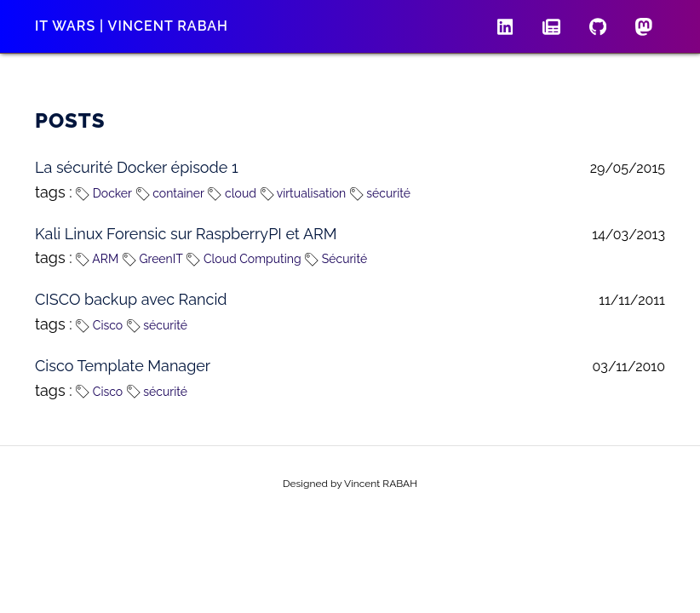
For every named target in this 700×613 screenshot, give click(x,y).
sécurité (380, 193)
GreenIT (153, 259)
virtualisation (304, 193)
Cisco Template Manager (123, 366)
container (170, 193)
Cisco (99, 325)
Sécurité (336, 259)
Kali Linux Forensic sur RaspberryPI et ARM (186, 234)
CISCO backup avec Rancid (131, 299)
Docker (104, 193)
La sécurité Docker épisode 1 (137, 167)
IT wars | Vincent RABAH (132, 26)
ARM (97, 259)
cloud (232, 193)
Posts (70, 120)
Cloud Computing (244, 259)
